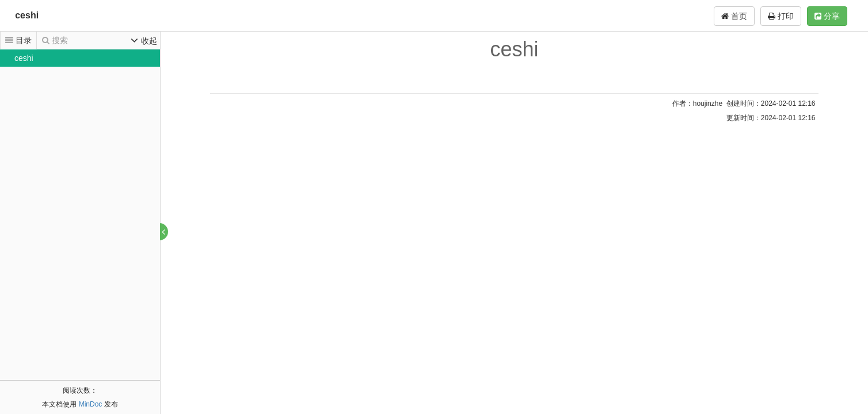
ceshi (27, 15)
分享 (827, 16)
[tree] (80, 58)
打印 (781, 16)
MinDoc (91, 404)
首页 (734, 16)
